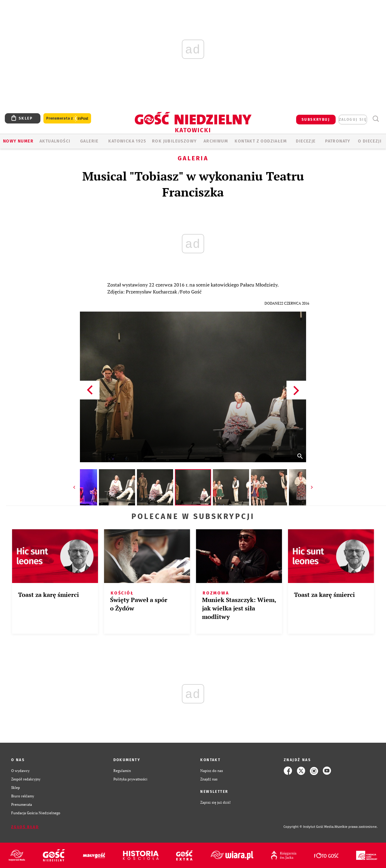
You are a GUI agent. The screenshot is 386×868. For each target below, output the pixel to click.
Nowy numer (18, 141)
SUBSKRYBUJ (316, 120)
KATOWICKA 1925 (127, 141)
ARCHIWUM (216, 141)
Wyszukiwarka (376, 119)
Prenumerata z (67, 119)
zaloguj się (353, 120)
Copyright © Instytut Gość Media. (309, 827)
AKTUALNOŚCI (55, 141)
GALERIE (89, 141)
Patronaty (338, 141)
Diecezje (306, 141)
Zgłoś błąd (25, 827)
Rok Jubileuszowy (174, 141)
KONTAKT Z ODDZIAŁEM (261, 141)
